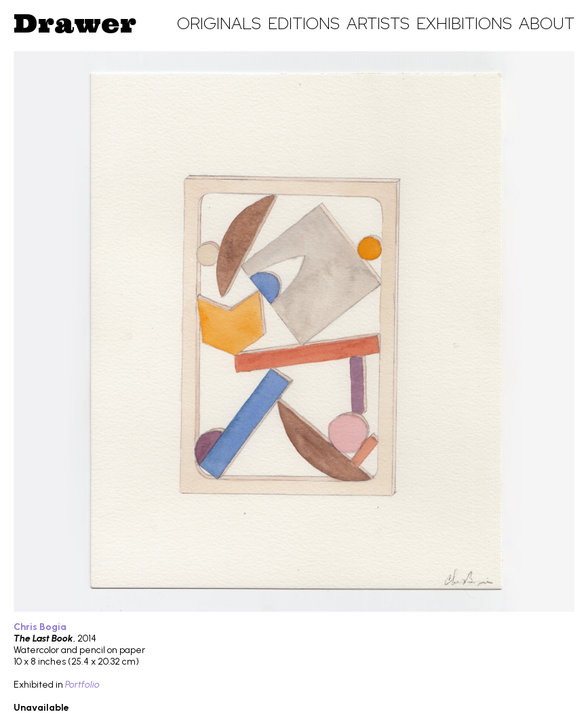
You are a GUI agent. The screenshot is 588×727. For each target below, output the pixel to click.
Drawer (75, 23)
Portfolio (82, 685)
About (547, 23)
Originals (219, 23)
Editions (304, 23)
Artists (378, 23)
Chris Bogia (40, 627)
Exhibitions (464, 23)
